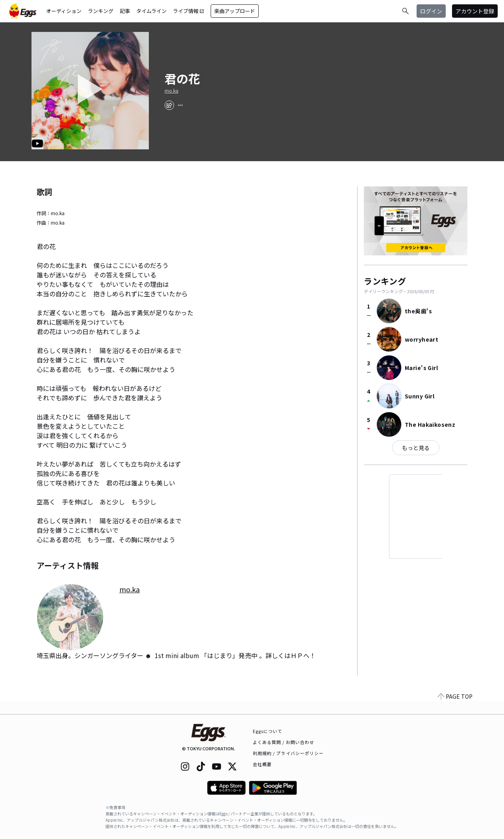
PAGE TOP (455, 709)
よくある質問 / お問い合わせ (284, 742)
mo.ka (171, 91)
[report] (180, 105)
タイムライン (151, 11)
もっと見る (416, 448)
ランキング (101, 11)
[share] (169, 105)
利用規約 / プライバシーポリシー (288, 753)
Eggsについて (268, 731)
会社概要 (262, 764)
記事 (125, 11)
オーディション (64, 11)
